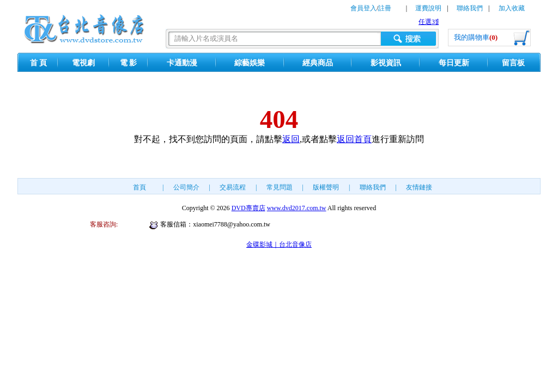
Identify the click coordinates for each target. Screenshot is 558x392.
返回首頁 (354, 139)
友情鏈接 (419, 187)
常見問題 (280, 187)
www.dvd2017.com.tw (297, 208)
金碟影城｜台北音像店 (279, 244)
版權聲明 (326, 187)
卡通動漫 (182, 63)
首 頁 (39, 63)
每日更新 (454, 63)
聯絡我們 (470, 8)
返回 (291, 139)
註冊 (385, 8)
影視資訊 (386, 63)
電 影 (129, 63)
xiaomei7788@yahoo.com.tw (232, 224)
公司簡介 (186, 187)
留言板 (513, 63)
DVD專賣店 (248, 208)
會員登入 (363, 8)
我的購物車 (476, 37)
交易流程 (233, 187)
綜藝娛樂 (250, 63)
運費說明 (428, 8)
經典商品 (318, 63)
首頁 (139, 187)
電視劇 (83, 63)
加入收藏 (512, 8)
